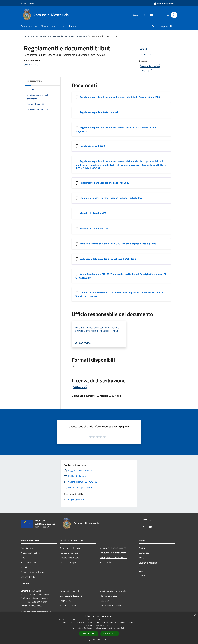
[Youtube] (150, 15)
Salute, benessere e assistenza (113, 557)
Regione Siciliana (28, 3)
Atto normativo (78, 36)
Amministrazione (41, 36)
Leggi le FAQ (66, 601)
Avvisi (142, 558)
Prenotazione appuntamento (73, 591)
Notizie (142, 548)
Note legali (104, 601)
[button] (99, 639)
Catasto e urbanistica (70, 558)
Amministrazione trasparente (113, 591)
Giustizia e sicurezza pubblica (113, 548)
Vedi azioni (146, 55)
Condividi (145, 49)
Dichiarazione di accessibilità (112, 605)
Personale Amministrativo (32, 572)
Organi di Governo (29, 548)
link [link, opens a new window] (125, 628)
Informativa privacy (108, 596)
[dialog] (99, 628)
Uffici (23, 558)
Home (27, 36)
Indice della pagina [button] (35, 81)
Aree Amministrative (30, 553)
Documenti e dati (60, 36)
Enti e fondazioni (28, 562)
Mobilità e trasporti (69, 562)
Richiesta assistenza (69, 605)
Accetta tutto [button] (89, 634)
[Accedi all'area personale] (164, 4)
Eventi (142, 576)
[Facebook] (144, 15)
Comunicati (144, 553)
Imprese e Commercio (70, 553)
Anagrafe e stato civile (70, 548)
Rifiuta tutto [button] (110, 633)
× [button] (195, 615)
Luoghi (142, 571)
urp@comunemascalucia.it (39, 612)
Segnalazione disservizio (71, 596)
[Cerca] (174, 15)
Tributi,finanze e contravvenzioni (114, 553)
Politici (24, 567)
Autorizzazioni (106, 562)
